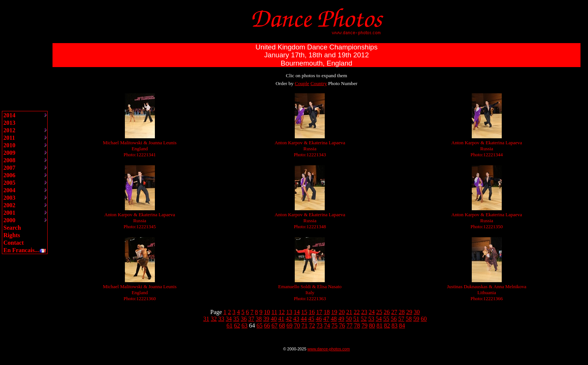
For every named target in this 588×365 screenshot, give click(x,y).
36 (244, 319)
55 (386, 319)
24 (372, 312)
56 (394, 319)
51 (356, 319)
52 (364, 319)
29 (409, 312)
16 (312, 312)
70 (297, 325)
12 (282, 312)
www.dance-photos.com (329, 349)
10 (267, 312)
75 (334, 325)
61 (229, 325)
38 (259, 319)
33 (221, 319)
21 (349, 312)
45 (311, 319)
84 (402, 325)
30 (417, 312)
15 (304, 312)
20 (342, 312)
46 (319, 319)
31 (206, 319)
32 (214, 319)
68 (282, 325)
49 (341, 319)
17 (319, 312)
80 (372, 325)
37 (251, 319)
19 (334, 312)
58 (409, 319)
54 (379, 319)
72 (312, 325)
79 (364, 325)
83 (394, 325)
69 (289, 325)
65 (259, 325)
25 (379, 312)
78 (357, 325)
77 (349, 325)
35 (236, 319)
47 (326, 319)
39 (266, 319)
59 (416, 319)
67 (274, 325)
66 (267, 325)
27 (394, 312)
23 (364, 312)
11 (274, 312)
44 (304, 319)
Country (319, 83)
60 (424, 319)
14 (297, 312)
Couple (302, 83)
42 (289, 319)
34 (229, 319)
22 (357, 312)
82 (387, 325)
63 (244, 325)
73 (319, 325)
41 (281, 319)
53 (371, 319)
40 (274, 319)
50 (349, 319)
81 (379, 325)
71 (304, 325)
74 (327, 325)
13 (289, 312)
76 (342, 325)
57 (401, 319)
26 (387, 312)
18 (327, 312)
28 (402, 312)
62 (237, 325)
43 (296, 319)
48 (334, 319)
